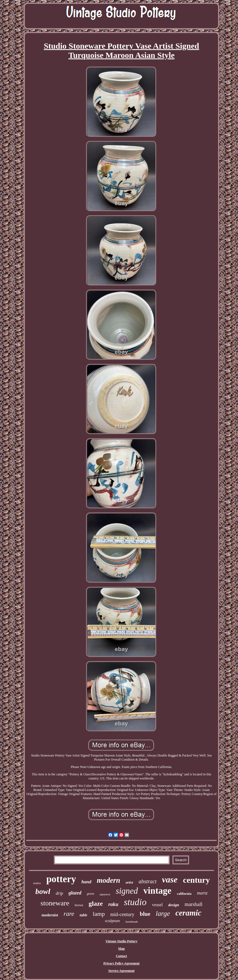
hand (86, 882)
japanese (105, 894)
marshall (193, 904)
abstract (148, 881)
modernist (50, 915)
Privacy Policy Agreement (121, 963)
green (91, 894)
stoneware (55, 903)
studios (37, 883)
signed (127, 891)
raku (113, 904)
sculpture (112, 921)
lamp (99, 914)
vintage (158, 891)
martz (202, 893)
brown (79, 905)
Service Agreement (121, 971)
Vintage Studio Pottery (121, 941)
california (184, 894)
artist (129, 882)
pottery (61, 879)
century (196, 880)
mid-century (122, 914)
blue (145, 914)
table (84, 915)
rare (69, 914)
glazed (75, 893)
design (174, 905)
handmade (132, 922)
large (163, 913)
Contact (121, 956)
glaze (96, 904)
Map (121, 949)
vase (170, 879)
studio (135, 902)
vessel (157, 905)
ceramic (188, 913)
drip (59, 893)
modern (108, 880)
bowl (43, 891)
